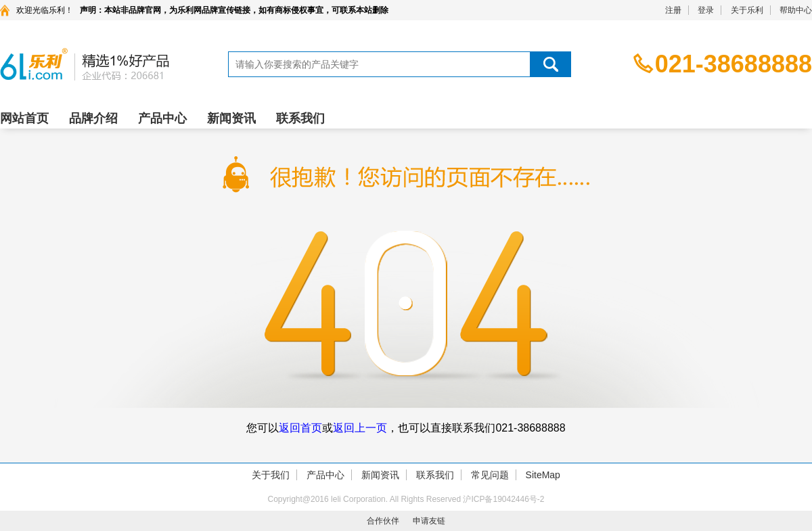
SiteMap (543, 475)
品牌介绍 (93, 118)
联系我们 (300, 118)
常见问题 (490, 475)
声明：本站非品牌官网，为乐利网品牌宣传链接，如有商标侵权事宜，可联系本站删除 (234, 10)
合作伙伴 (383, 521)
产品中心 (162, 118)
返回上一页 (360, 428)
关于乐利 (747, 10)
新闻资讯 (231, 118)
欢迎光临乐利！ (45, 10)
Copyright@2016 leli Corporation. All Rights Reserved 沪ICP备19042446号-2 (406, 499)
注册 (673, 10)
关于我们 (271, 475)
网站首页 (24, 118)
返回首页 (300, 428)
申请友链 (429, 521)
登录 (706, 10)
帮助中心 (796, 10)
